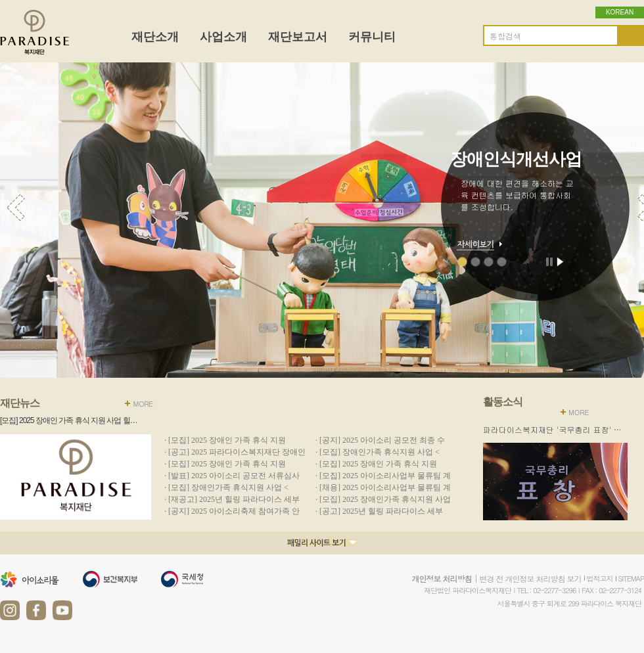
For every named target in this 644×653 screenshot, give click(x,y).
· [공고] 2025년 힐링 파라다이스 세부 (379, 511)
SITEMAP (632, 578)
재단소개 (155, 37)
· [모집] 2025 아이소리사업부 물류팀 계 (383, 476)
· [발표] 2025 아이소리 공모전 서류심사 (232, 476)
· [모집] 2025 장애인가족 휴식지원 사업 (383, 499)
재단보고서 (298, 37)
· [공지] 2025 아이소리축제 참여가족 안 (232, 511)
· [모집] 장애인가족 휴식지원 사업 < (378, 452)
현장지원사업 (489, 262)
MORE (143, 404)
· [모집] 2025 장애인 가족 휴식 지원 (225, 440)
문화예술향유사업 (475, 262)
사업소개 (223, 37)
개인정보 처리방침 (441, 578)
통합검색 (505, 36)
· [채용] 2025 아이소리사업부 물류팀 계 (383, 487)
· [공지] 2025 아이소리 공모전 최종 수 (380, 440)
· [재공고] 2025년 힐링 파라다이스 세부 (232, 499)
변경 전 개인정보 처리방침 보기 (530, 578)
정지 (551, 261)
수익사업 (502, 262)
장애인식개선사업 (462, 262)
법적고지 (600, 578)
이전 (16, 208)
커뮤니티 (372, 37)
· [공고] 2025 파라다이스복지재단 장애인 (235, 452)
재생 (561, 261)
